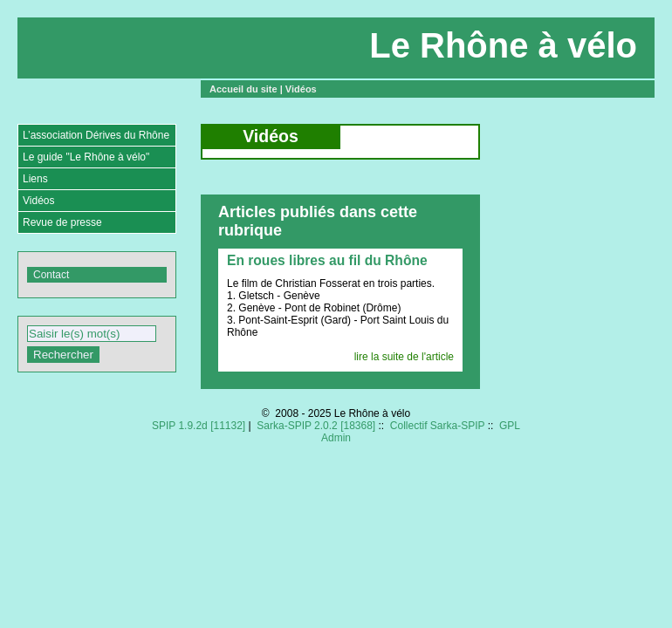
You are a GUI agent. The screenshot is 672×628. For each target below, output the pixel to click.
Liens (35, 179)
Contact (51, 275)
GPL (510, 426)
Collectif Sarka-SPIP (438, 426)
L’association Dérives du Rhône (96, 135)
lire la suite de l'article (404, 357)
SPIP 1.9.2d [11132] (199, 426)
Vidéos (301, 89)
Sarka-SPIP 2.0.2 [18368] (316, 426)
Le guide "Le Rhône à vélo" (86, 157)
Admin (336, 438)
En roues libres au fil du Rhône (327, 260)
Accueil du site (243, 89)
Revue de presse (62, 222)
